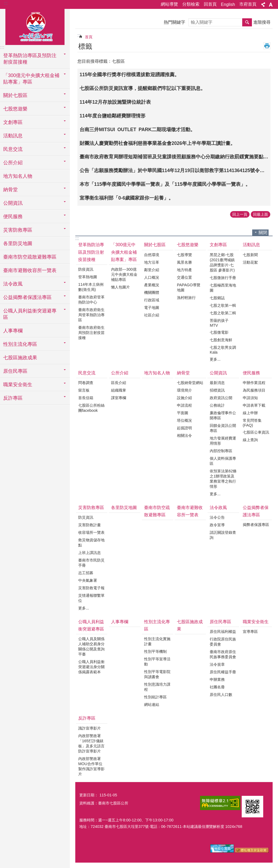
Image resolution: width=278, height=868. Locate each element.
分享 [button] (263, 5)
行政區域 (152, 300)
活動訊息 (251, 245)
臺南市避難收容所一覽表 (30, 270)
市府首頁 (248, 4)
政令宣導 (217, 525)
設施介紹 (184, 398)
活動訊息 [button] (13, 136)
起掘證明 (184, 428)
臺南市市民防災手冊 (91, 563)
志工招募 (86, 573)
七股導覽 (184, 255)
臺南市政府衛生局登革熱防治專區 (91, 315)
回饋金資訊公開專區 (223, 428)
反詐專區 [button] (13, 398)
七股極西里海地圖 (223, 288)
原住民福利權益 (223, 632)
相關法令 (184, 435)
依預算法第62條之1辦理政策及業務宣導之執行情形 (223, 479)
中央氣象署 (88, 580)
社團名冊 (217, 687)
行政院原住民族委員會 (223, 642)
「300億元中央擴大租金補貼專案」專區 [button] (31, 79)
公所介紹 (120, 373)
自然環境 (152, 255)
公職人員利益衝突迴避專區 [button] (30, 314)
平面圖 (183, 413)
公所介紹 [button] (13, 163)
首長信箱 (86, 398)
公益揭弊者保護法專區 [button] (27, 297)
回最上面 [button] (261, 214)
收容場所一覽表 (91, 532)
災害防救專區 (91, 508)
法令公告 (217, 517)
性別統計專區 (155, 697)
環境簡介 (184, 390)
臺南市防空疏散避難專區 (30, 257)
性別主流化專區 (157, 625)
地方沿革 (152, 262)
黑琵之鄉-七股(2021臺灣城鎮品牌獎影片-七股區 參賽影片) (222, 262)
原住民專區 (220, 622)
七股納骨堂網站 (190, 383)
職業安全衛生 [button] (18, 385)
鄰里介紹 (152, 270)
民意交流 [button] (13, 149)
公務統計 (217, 405)
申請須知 (250, 398)
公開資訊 (218, 373)
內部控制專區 (221, 451)
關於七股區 (155, 245)
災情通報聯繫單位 (91, 598)
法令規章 (217, 664)
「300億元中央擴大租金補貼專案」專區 (124, 252)
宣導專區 (250, 632)
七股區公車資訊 (256, 432)
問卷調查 (86, 383)
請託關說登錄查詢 (223, 535)
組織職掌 (119, 390)
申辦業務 (217, 679)
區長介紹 (119, 383)
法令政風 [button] (13, 284)
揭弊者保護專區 (256, 525)
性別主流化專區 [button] (20, 344)
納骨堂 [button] (10, 190)
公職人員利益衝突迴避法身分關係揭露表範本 (91, 667)
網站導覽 (169, 4)
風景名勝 (184, 262)
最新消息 (217, 383)
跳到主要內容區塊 (3, 3)
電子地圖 (152, 308)
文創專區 (218, 245)
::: (6, 3)
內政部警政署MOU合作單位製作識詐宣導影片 (91, 766)
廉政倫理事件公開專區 (223, 415)
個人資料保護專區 (223, 461)
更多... (215, 359)
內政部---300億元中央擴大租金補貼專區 (124, 274)
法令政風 (218, 508)
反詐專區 (87, 718)
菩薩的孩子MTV (219, 323)
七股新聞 (250, 255)
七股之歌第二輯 (223, 313)
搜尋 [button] (247, 22)
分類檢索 (191, 4)
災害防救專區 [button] (18, 230)
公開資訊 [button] (13, 203)
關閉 (263, 233)
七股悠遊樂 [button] (15, 109)
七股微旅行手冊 (223, 278)
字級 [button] (271, 5)
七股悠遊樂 (188, 245)
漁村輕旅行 (186, 298)
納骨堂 (183, 373)
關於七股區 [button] (15, 95)
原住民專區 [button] (15, 371)
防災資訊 (86, 517)
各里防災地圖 (18, 243)
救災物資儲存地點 (91, 543)
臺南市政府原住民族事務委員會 (223, 654)
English (228, 4)
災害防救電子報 (91, 588)
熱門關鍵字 (174, 22)
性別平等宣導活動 (157, 662)
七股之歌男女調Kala (223, 350)
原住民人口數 (221, 695)
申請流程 (184, 405)
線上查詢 (250, 440)
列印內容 (267, 46)
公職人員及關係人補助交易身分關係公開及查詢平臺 (91, 646)
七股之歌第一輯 (223, 305)
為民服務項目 (254, 390)
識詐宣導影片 (90, 728)
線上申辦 (250, 413)
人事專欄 (13, 331)
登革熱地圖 (88, 277)
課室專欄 (119, 398)
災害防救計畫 (90, 525)
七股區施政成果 (20, 358)
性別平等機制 (155, 651)
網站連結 (152, 705)
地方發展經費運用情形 (223, 441)
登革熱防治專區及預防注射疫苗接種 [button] (30, 59)
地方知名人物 (18, 176)
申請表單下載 (254, 405)
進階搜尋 (262, 22)
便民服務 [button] (13, 217)
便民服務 (251, 373)
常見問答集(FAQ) (252, 423)
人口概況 (152, 277)
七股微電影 (219, 332)
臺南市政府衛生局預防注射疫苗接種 (91, 333)
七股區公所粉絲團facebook (91, 408)
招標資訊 (217, 390)
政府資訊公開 (221, 398)
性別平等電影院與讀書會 (157, 674)
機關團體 (152, 292)
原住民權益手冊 (223, 672)
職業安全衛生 (256, 622)
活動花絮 (250, 262)
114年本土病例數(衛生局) (91, 287)
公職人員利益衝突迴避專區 (91, 625)
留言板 (84, 390)
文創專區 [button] (13, 122)
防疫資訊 (86, 269)
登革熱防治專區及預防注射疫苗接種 (91, 252)
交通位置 (184, 277)
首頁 (89, 37)
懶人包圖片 (120, 287)
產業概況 (152, 285)
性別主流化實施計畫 (157, 641)
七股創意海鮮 (221, 340)
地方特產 (184, 270)
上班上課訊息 (90, 553)
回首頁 (210, 4)
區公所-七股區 (35, 26)
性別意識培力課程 (157, 687)
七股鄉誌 (217, 298)
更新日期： (89, 795)
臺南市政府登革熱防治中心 (91, 300)
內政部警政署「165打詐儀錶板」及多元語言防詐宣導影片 (91, 743)
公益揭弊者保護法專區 (256, 511)
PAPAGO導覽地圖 (189, 287)
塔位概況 (184, 420)
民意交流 (87, 373)
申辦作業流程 (254, 383)
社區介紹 (152, 315)
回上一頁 (240, 214)
